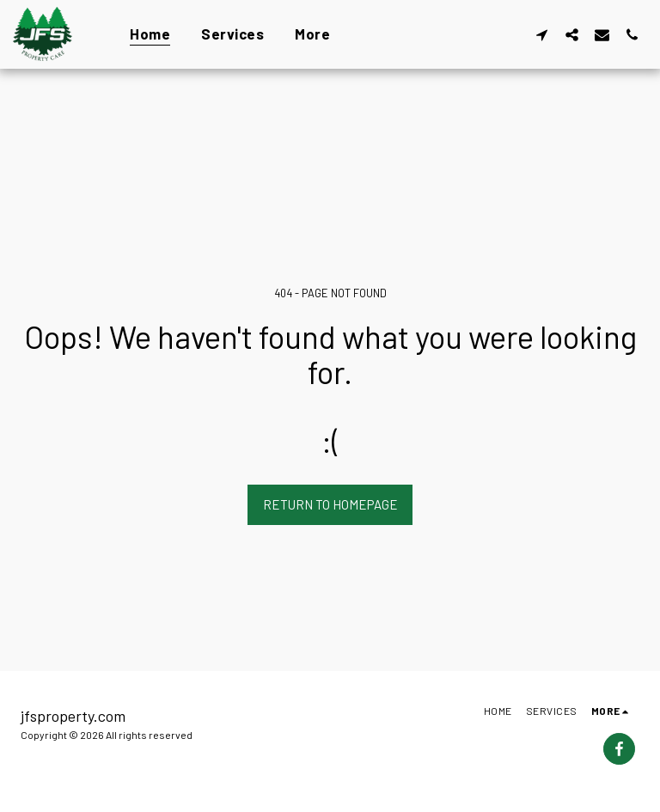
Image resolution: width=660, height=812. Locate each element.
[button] (542, 34)
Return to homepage (330, 504)
